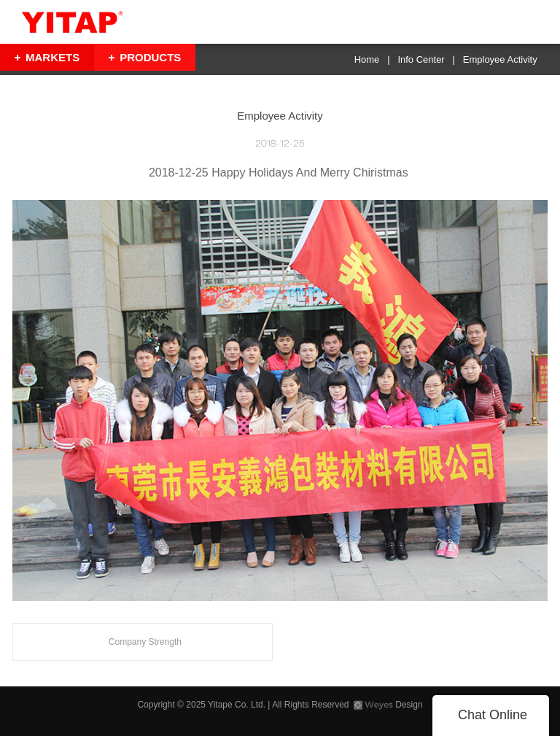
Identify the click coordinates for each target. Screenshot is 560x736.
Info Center (421, 59)
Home (367, 59)
